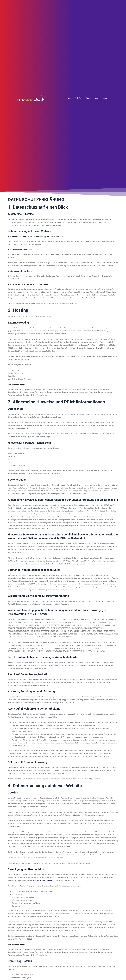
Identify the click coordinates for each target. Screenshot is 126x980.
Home (69, 98)
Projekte (79, 98)
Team (88, 98)
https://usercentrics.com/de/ (43, 880)
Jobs (105, 98)
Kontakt (97, 98)
